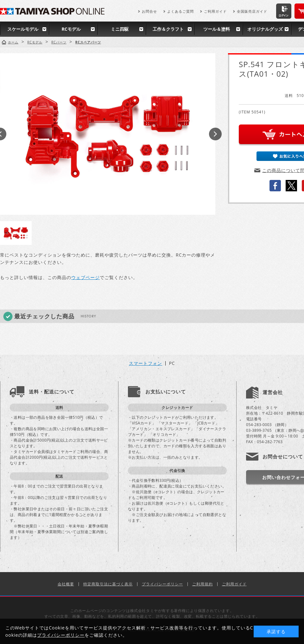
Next (215, 134)
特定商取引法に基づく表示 (108, 584)
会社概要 (66, 584)
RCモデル (71, 29)
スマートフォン (146, 363)
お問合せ (149, 11)
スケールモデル (23, 29)
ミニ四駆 (120, 29)
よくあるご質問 (180, 11)
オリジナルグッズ (265, 29)
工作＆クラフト (168, 29)
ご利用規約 (203, 584)
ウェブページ (85, 277)
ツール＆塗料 (217, 29)
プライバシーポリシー (162, 584)
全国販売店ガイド (252, 11)
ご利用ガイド (215, 11)
